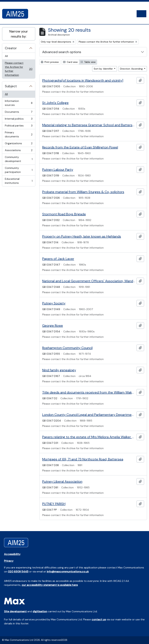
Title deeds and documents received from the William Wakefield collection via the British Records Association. (89, 392)
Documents (19, 113)
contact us (99, 619)
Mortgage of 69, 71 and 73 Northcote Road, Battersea (83, 459)
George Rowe (53, 326)
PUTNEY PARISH (54, 504)
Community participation (19, 170)
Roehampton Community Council (67, 348)
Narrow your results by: (19, 34)
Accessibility (12, 554)
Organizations (19, 144)
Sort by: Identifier (104, 69)
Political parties (19, 126)
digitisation (40, 611)
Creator (11, 48)
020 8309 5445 (18, 572)
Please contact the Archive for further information (19, 69)
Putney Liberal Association (62, 481)
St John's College (55, 103)
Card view (70, 62)
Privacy (9, 561)
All (6, 56)
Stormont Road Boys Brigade (64, 214)
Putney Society (54, 303)
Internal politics (19, 120)
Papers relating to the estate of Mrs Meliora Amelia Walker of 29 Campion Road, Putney (89, 437)
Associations (19, 151)
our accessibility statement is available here (50, 585)
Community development (19, 159)
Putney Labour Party (58, 170)
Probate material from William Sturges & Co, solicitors (83, 192)
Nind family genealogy (59, 370)
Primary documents (19, 134)
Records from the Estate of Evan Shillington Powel (80, 147)
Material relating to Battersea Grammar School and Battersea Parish (89, 125)
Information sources (19, 103)
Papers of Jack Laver (58, 259)
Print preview (50, 62)
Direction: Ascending (132, 69)
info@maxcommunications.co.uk (68, 572)
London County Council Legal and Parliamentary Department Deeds (89, 415)
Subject (11, 86)
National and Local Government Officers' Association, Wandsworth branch (89, 281)
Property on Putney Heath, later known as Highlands (82, 236)
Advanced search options (62, 52)
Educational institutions (19, 181)
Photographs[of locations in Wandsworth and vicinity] (83, 80)
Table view (88, 62)
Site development (15, 611)
